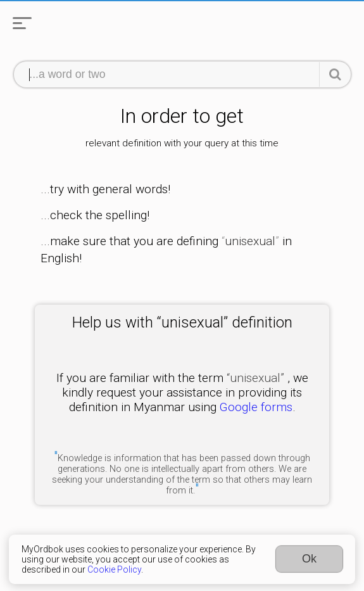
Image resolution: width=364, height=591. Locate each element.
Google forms (256, 407)
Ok (309, 559)
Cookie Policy (114, 569)
